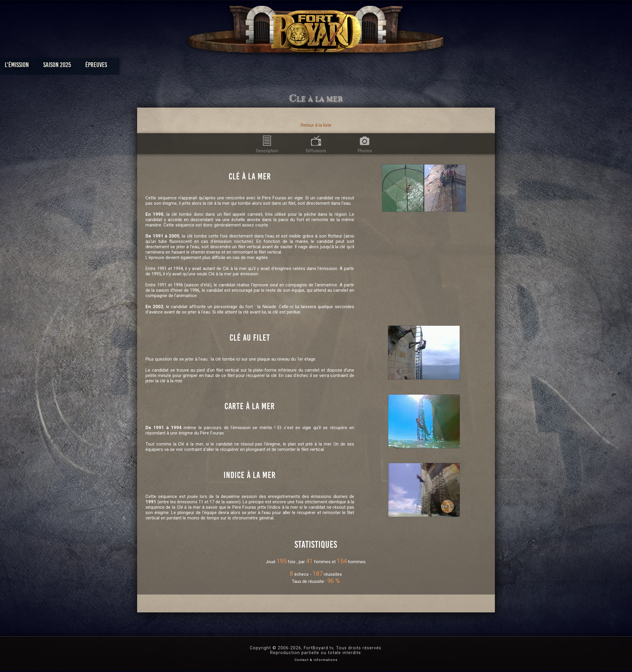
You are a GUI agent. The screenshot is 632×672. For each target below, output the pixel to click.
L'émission (183, 66)
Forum (389, 66)
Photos (295, 66)
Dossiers (357, 66)
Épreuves (262, 66)
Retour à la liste (316, 125)
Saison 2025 (223, 66)
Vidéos (325, 66)
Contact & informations (316, 660)
